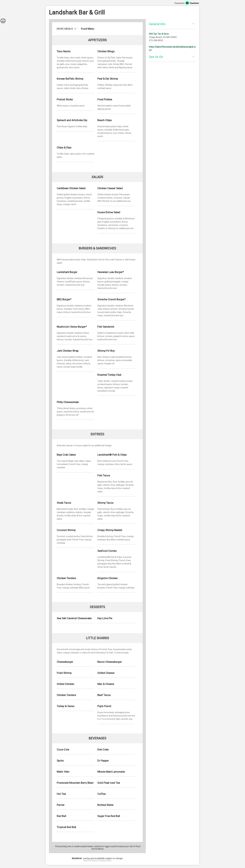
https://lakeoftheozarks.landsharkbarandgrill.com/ (172, 48)
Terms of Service (91, 861)
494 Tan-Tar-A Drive (159, 34)
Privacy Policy (105, 861)
